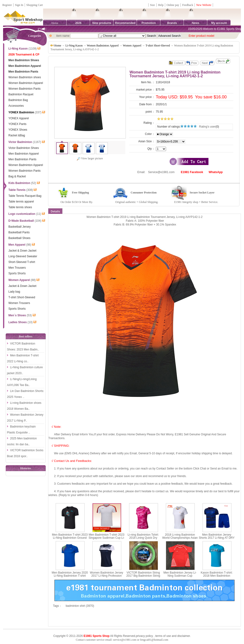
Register (7, 5)
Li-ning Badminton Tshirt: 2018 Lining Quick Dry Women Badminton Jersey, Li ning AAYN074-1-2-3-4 (143, 539)
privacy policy (144, 636)
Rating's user (207, 127)
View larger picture (90, 158)
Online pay (173, 5)
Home (55, 23)
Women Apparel (132, 46)
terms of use (163, 636)
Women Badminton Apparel (103, 46)
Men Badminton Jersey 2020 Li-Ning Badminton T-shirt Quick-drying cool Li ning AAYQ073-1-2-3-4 (70, 577)
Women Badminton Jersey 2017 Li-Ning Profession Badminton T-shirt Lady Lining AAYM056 (106, 577)
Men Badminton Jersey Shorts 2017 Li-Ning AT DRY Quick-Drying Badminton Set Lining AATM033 (217, 539)
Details (55, 212)
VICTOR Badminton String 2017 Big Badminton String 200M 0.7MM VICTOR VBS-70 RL (143, 577)
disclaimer (183, 636)
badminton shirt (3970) (80, 606)
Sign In (19, 5)
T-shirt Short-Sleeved (158, 46)
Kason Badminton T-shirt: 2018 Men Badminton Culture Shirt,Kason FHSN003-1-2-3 (217, 577)
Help (161, 5)
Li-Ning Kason (74, 46)
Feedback (188, 5)
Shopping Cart (35, 5)
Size (152, 5)
